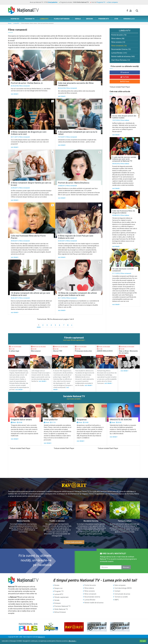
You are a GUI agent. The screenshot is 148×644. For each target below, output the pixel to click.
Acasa (10, 23)
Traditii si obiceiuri (57, 521)
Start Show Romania (121, 60)
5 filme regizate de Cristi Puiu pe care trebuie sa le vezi (76, 237)
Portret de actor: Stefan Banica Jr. (27, 83)
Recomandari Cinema (121, 49)
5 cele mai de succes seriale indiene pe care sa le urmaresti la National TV (124, 159)
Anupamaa (82, 420)
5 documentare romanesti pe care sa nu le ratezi (78, 133)
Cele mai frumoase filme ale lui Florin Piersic (28, 237)
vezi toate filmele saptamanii (74, 340)
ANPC (117, 600)
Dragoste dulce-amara (21, 420)
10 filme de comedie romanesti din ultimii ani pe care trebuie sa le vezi (77, 294)
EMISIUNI (89, 19)
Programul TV (101, 2)
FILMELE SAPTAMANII (62, 19)
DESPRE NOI (15, 19)
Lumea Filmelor (119, 53)
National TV (41, 637)
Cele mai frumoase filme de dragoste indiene (124, 212)
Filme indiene (118, 38)
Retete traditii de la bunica (123, 56)
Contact (117, 591)
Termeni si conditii (121, 597)
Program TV (59, 591)
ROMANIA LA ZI (129, 19)
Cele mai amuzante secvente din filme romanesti (76, 84)
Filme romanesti (24, 86)
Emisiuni (57, 603)
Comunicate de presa (122, 594)
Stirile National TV (61, 608)
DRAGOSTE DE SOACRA (121, 420)
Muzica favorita (23, 521)
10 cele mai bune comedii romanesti (123, 270)
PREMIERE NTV (104, 19)
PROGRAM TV (30, 19)
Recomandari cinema (92, 597)
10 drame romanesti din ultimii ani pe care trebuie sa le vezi (30, 294)
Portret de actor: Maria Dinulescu (74, 183)
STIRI (116, 19)
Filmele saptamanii (61, 597)
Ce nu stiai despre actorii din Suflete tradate (124, 117)
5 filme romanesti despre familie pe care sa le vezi (31, 184)
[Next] (72, 325)
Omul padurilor (53, 2)
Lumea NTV (16, 23)
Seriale (57, 600)
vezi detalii (15, 94)
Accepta (143, 641)
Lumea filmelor (90, 600)
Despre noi (58, 588)
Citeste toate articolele (74, 542)
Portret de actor (119, 35)
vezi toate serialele (74, 399)
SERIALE (78, 19)
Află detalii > (72, 641)
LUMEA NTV (44, 19)
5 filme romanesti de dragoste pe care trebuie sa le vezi (29, 133)
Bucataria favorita (91, 521)
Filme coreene (118, 42)
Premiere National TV (62, 606)
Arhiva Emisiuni (60, 611)
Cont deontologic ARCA (123, 588)
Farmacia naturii (125, 521)
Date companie (113, 2)
